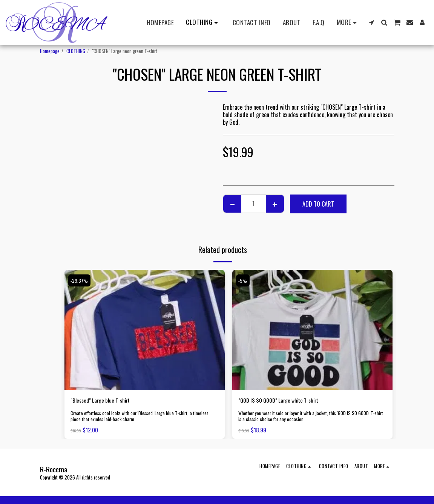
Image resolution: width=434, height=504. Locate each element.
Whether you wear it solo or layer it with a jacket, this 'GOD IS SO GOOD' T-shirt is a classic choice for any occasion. (312, 417)
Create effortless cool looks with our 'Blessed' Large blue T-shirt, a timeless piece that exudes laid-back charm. (142, 417)
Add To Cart (318, 204)
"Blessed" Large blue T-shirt (103, 401)
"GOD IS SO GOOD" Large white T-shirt (283, 401)
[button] (372, 22)
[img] (145, 330)
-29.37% (80, 280)
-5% (243, 280)
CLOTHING (76, 51)
